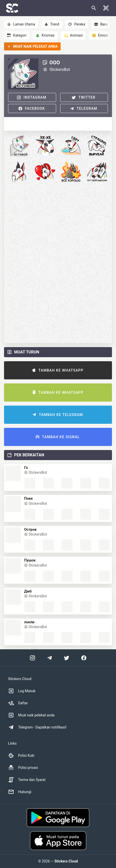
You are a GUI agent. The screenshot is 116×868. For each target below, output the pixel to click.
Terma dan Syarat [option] (27, 780)
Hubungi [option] (20, 792)
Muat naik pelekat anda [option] (31, 715)
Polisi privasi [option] (23, 768)
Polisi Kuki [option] (21, 755)
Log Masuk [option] (22, 691)
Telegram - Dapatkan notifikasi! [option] (37, 727)
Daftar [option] (18, 703)
